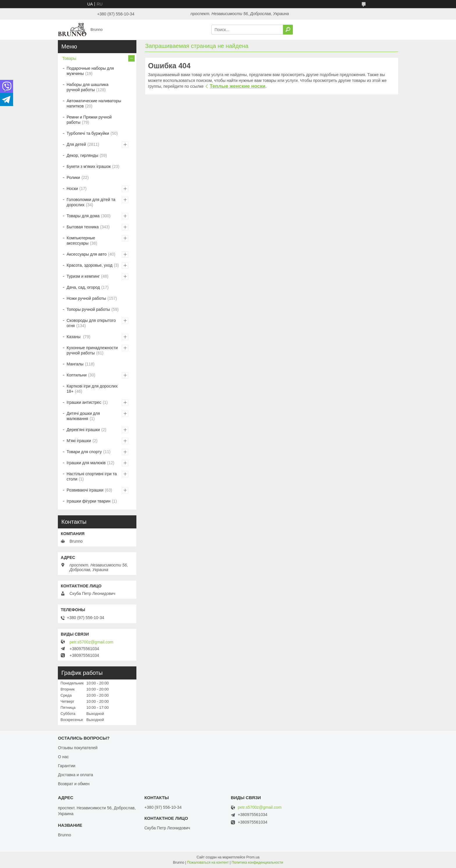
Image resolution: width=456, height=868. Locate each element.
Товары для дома (83, 216)
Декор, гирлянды (82, 155)
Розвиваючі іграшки (85, 490)
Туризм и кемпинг (83, 276)
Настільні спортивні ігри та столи (92, 476)
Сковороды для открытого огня (91, 323)
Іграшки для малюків (86, 463)
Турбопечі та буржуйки (88, 133)
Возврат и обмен (74, 784)
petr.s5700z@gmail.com (91, 642)
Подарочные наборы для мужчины (90, 71)
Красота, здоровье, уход (90, 265)
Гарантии (67, 766)
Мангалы (75, 364)
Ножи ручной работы (86, 298)
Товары (69, 58)
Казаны (74, 337)
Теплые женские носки (238, 86)
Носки (72, 189)
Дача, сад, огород (83, 287)
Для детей (76, 144)
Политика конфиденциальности (257, 862)
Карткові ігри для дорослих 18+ (92, 389)
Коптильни (77, 375)
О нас (63, 757)
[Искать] (288, 30)
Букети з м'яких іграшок (89, 166)
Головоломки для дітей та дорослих (91, 202)
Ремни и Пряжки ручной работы (89, 120)
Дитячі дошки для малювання (83, 416)
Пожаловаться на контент (208, 862)
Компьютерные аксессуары (81, 241)
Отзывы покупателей (78, 748)
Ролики (73, 177)
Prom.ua (253, 857)
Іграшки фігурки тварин (89, 501)
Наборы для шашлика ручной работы (88, 87)
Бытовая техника (83, 227)
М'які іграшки (79, 441)
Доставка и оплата (75, 775)
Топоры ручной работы (88, 309)
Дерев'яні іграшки (83, 430)
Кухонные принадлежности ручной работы (92, 350)
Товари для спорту (84, 452)
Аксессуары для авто (87, 254)
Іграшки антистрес (84, 402)
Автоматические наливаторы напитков (94, 103)
